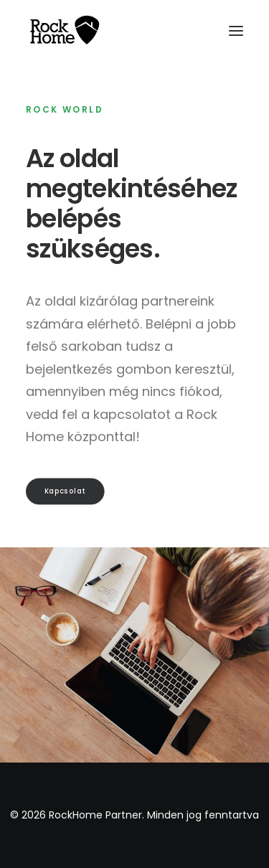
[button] (236, 31)
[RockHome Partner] (65, 31)
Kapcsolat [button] (65, 491)
